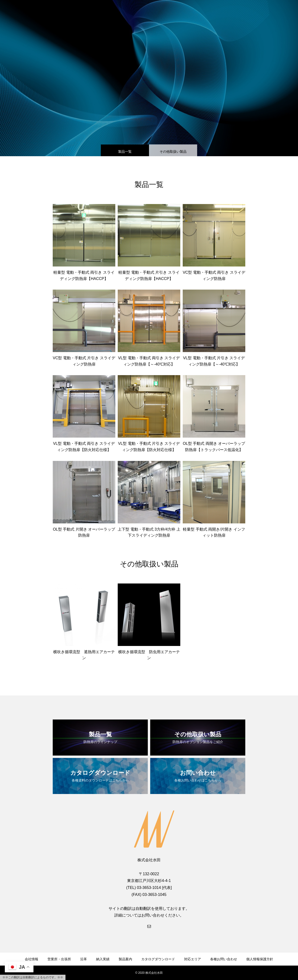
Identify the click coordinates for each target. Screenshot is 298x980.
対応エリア (193, 959)
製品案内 (125, 959)
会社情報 (32, 959)
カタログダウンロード (158, 959)
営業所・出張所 (59, 959)
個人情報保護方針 (260, 959)
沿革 (84, 959)
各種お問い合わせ (224, 959)
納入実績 (103, 959)
